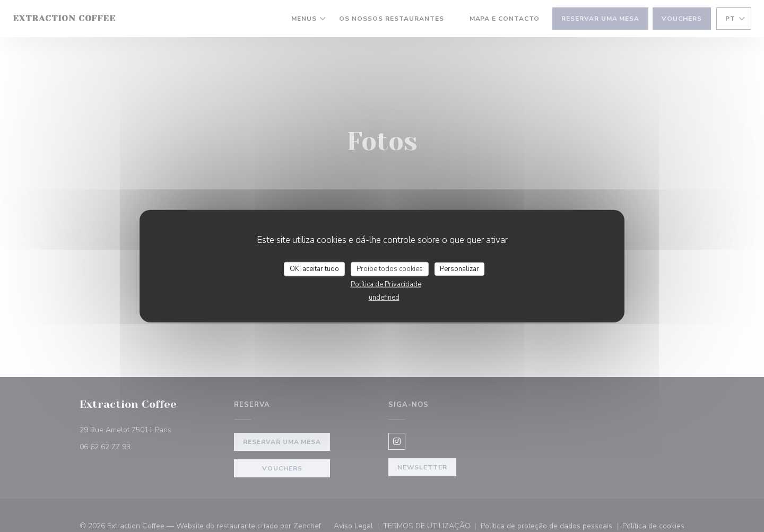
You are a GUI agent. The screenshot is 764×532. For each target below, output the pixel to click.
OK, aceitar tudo (314, 268)
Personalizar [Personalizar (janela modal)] (459, 268)
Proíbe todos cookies (390, 268)
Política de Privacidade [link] (386, 284)
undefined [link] (384, 298)
